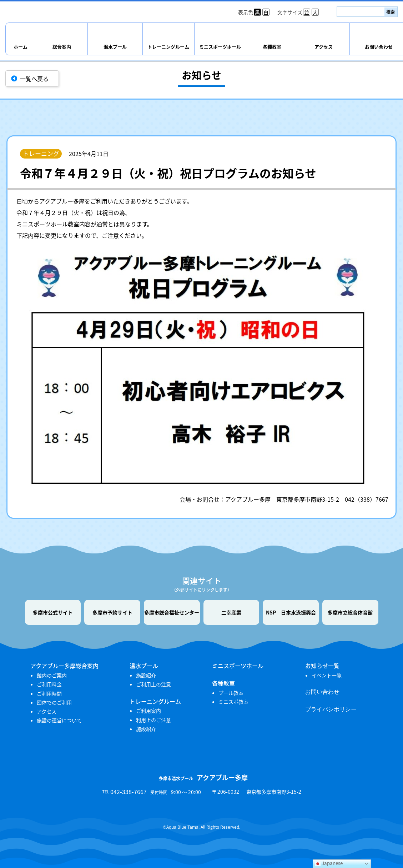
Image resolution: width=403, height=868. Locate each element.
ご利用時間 (49, 693)
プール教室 (231, 693)
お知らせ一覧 (322, 666)
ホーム (21, 47)
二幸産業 (231, 612)
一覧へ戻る (34, 79)
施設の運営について (59, 720)
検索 (391, 12)
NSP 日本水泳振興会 (291, 612)
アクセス (324, 47)
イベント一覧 (327, 675)
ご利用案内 (148, 711)
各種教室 (272, 47)
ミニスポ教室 (233, 702)
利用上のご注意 (153, 720)
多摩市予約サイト (112, 612)
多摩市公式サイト (53, 612)
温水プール (115, 47)
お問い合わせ (322, 692)
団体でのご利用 (54, 702)
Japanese (329, 863)
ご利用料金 (49, 684)
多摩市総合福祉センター (172, 612)
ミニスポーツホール (220, 47)
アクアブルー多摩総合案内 (64, 666)
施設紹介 (146, 675)
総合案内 (62, 47)
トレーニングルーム (168, 47)
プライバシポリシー (331, 709)
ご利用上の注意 (153, 684)
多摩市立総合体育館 (350, 612)
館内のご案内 (52, 675)
